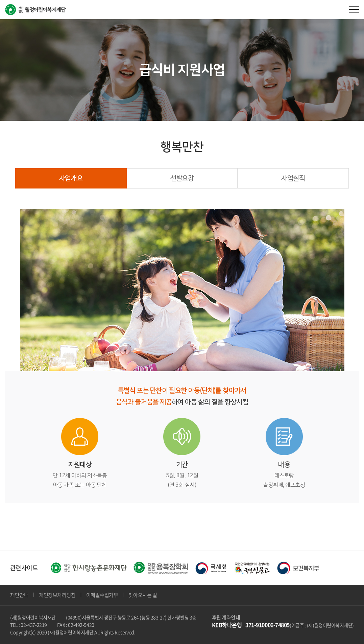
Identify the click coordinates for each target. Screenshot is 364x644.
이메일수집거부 (102, 595)
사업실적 (293, 178)
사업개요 (71, 178)
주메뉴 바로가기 (0, 0)
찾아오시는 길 (143, 595)
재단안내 (19, 595)
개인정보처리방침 (57, 595)
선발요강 (182, 178)
